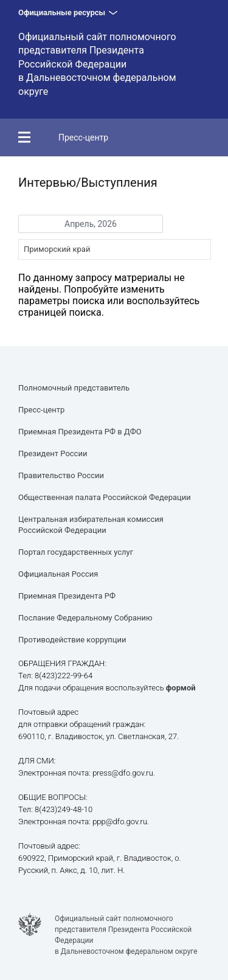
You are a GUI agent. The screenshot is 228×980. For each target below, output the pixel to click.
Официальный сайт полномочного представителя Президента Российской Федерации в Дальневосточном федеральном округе (97, 64)
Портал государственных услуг (76, 552)
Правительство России (61, 475)
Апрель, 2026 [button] (91, 224)
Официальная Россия (58, 574)
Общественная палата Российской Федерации (105, 497)
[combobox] (115, 249)
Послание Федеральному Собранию (85, 618)
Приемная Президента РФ (67, 596)
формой (181, 688)
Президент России (53, 454)
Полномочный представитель (74, 388)
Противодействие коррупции (72, 640)
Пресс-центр (83, 137)
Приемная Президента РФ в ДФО (80, 432)
